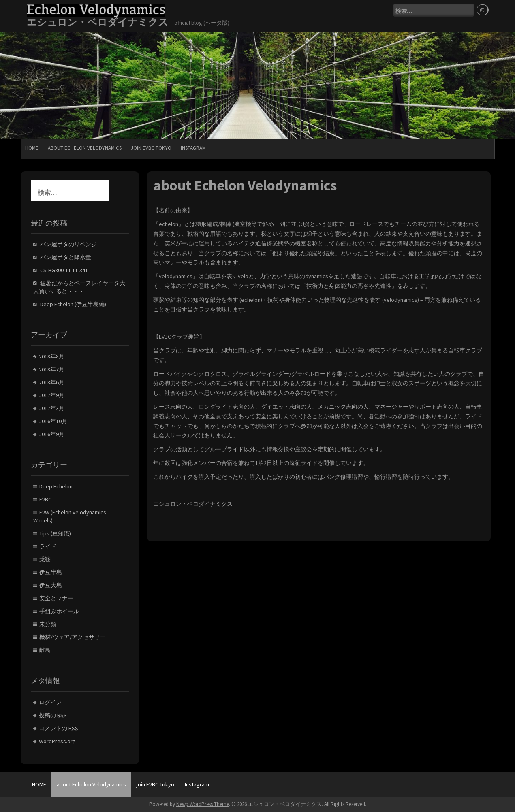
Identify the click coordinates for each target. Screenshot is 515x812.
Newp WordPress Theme (203, 804)
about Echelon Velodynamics (85, 148)
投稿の (53, 715)
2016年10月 (53, 421)
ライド (48, 546)
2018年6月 (52, 382)
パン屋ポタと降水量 (66, 257)
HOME (32, 148)
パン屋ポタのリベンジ (68, 244)
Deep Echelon (56, 486)
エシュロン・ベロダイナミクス (97, 22)
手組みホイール (59, 611)
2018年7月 (52, 369)
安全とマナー (56, 598)
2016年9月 (52, 434)
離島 (45, 650)
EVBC (45, 499)
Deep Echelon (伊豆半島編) (73, 304)
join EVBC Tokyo (151, 148)
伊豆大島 (51, 585)
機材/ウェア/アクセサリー (73, 637)
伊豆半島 (51, 572)
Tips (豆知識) (55, 533)
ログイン (50, 702)
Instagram (193, 148)
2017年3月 (52, 408)
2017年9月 (52, 395)
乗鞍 (45, 559)
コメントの (59, 728)
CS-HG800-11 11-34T (64, 270)
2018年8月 (52, 356)
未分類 (48, 624)
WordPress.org (57, 741)
